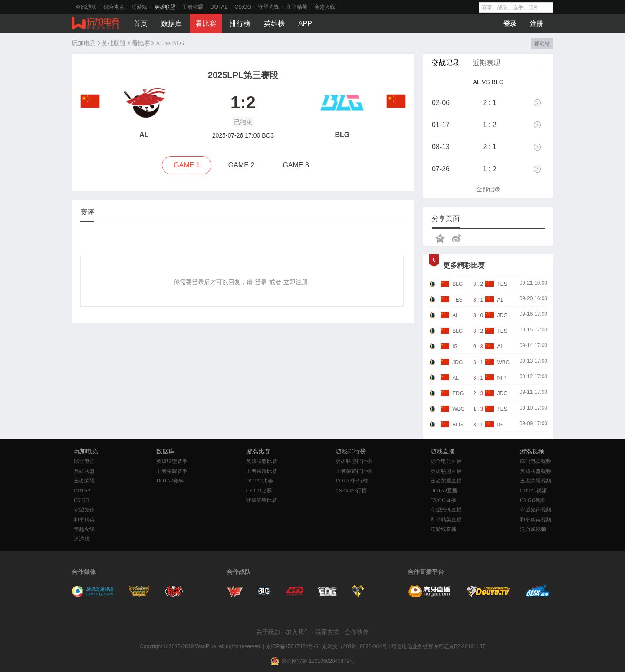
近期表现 (487, 63)
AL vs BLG (170, 43)
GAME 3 (296, 165)
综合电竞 (114, 7)
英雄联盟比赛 (262, 461)
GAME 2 (241, 165)
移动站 (542, 43)
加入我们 (298, 632)
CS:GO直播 (443, 500)
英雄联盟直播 (446, 471)
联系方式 (327, 632)
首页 (141, 24)
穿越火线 (325, 7)
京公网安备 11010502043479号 (318, 661)
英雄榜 (274, 24)
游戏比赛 (258, 451)
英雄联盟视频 (536, 471)
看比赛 (206, 24)
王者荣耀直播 (446, 481)
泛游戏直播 (444, 529)
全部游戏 (86, 7)
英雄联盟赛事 (172, 461)
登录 (510, 24)
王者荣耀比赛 (262, 471)
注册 (536, 24)
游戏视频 (532, 451)
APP (305, 24)
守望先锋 (269, 7)
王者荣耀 (193, 7)
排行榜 (240, 24)
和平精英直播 (446, 520)
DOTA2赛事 (170, 481)
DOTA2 (219, 7)
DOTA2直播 (444, 491)
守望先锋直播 (446, 510)
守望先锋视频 (536, 510)
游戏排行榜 (351, 451)
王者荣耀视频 (536, 481)
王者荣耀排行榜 (354, 471)
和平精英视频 (536, 520)
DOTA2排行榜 (352, 481)
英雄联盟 (165, 7)
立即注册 (296, 282)
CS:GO (243, 7)
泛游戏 (139, 7)
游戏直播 (443, 451)
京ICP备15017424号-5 (292, 646)
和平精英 (297, 7)
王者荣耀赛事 (172, 471)
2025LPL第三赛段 (243, 75)
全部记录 (488, 189)
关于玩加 (268, 632)
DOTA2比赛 (260, 481)
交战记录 (446, 63)
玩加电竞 (84, 43)
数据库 (171, 24)
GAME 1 (187, 165)
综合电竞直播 (446, 461)
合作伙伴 (357, 632)
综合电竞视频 (536, 461)
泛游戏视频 (533, 529)
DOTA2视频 (533, 491)
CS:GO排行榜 (351, 491)
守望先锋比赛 (262, 500)
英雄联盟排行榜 (354, 461)
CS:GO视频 (533, 500)
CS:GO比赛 (259, 491)
